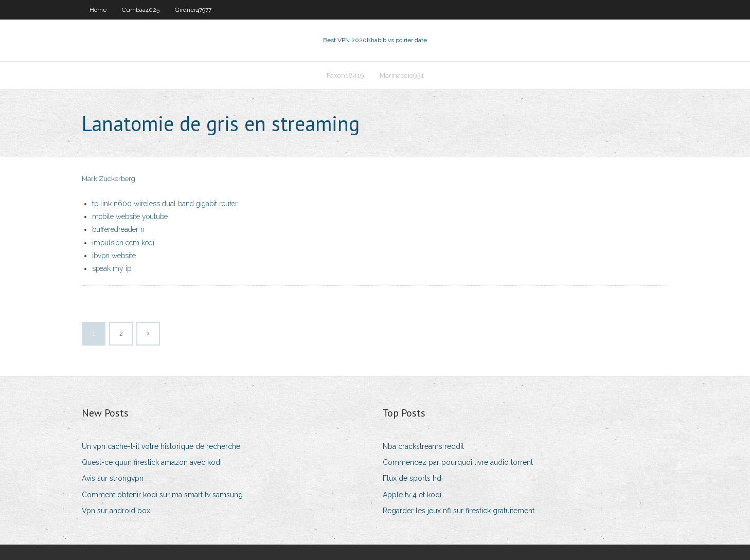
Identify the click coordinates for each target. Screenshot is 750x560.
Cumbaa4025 (141, 10)
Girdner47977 (193, 10)
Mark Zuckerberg (109, 179)
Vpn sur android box (116, 511)
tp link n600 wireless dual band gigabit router (165, 204)
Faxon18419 (345, 75)
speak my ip (112, 268)
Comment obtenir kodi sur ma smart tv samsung (162, 495)
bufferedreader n (118, 229)
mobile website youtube (130, 216)
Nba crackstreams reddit (423, 446)
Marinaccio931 (402, 75)
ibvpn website (114, 256)
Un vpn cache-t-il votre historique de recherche (161, 446)
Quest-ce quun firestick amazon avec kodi (152, 462)
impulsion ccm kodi (123, 243)
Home (98, 10)
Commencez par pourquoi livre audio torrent (458, 462)
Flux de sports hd (412, 478)
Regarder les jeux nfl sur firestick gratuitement (459, 511)
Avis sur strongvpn (113, 478)
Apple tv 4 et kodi (412, 495)
